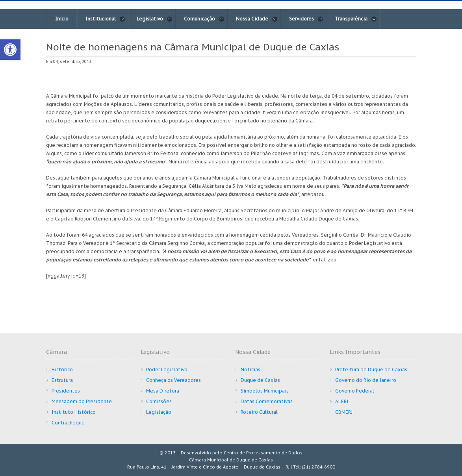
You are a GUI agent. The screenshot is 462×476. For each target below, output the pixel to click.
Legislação (159, 412)
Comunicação (204, 19)
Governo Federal (355, 391)
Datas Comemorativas (267, 401)
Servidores (306, 19)
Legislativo (155, 19)
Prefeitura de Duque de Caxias (371, 370)
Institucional (105, 19)
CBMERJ (344, 412)
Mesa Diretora (163, 391)
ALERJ (342, 401)
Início (62, 19)
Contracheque (68, 423)
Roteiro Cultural (259, 412)
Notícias (250, 370)
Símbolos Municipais (265, 391)
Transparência (356, 19)
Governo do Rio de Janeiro (366, 380)
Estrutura (62, 380)
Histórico (62, 370)
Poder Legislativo (167, 370)
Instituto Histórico (74, 412)
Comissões (159, 401)
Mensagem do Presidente (82, 401)
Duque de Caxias (260, 380)
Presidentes (66, 391)
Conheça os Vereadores (173, 380)
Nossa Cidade (257, 19)
